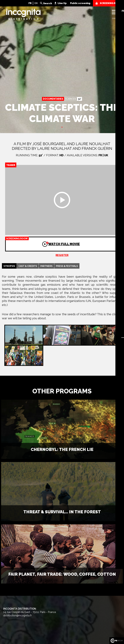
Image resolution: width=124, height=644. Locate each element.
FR (30, 3)
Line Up (62, 3)
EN (36, 3)
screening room (111, 3)
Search (48, 3)
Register (62, 255)
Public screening (80, 3)
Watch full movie (42, 241)
